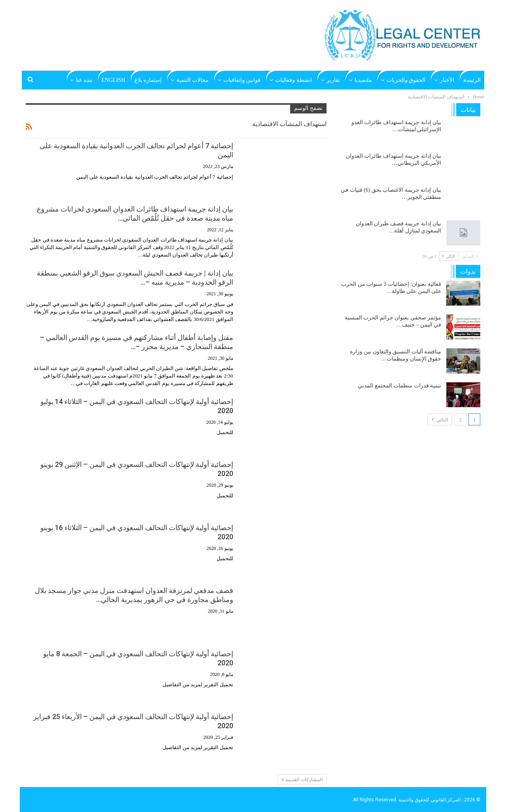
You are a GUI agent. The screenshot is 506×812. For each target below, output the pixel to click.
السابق (470, 256)
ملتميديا (363, 80)
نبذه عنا (84, 80)
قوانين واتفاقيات (242, 80)
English (113, 80)
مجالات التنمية (193, 80)
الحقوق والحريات (406, 80)
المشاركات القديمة (302, 780)
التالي (448, 256)
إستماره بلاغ (148, 80)
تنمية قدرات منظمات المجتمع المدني (399, 386)
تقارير (333, 80)
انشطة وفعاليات (294, 80)
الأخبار (447, 80)
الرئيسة (472, 80)
